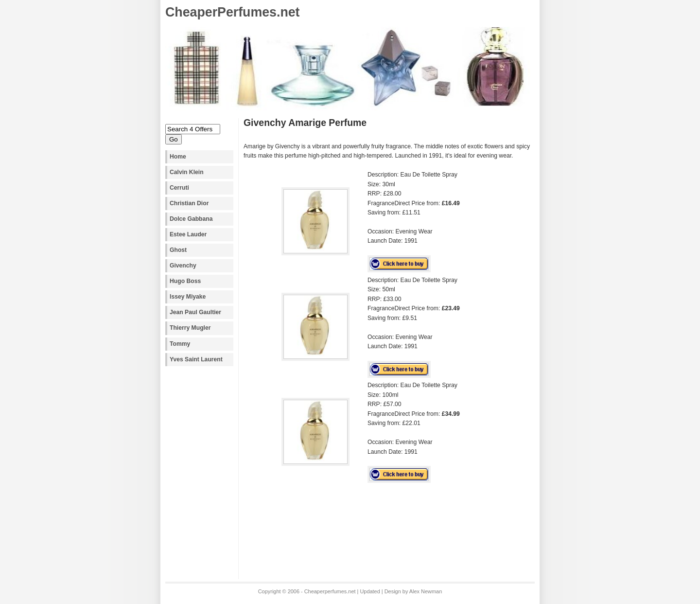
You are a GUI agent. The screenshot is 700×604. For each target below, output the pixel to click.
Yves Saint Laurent (196, 359)
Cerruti (179, 188)
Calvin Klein (187, 172)
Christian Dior (189, 203)
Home (178, 157)
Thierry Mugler (190, 328)
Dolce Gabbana (191, 219)
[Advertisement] (357, 520)
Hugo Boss (185, 281)
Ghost (178, 250)
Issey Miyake (188, 297)
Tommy (180, 344)
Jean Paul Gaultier (195, 312)
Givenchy (183, 266)
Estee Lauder (188, 234)
